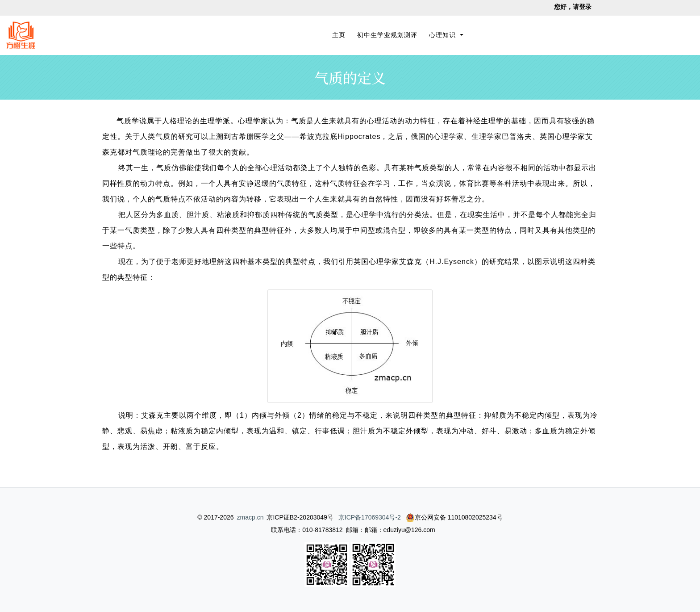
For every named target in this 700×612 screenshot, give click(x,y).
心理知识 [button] (444, 35)
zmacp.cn (250, 517)
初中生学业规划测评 (387, 35)
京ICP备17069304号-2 (370, 517)
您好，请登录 (573, 7)
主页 (340, 34)
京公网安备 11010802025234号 (454, 517)
